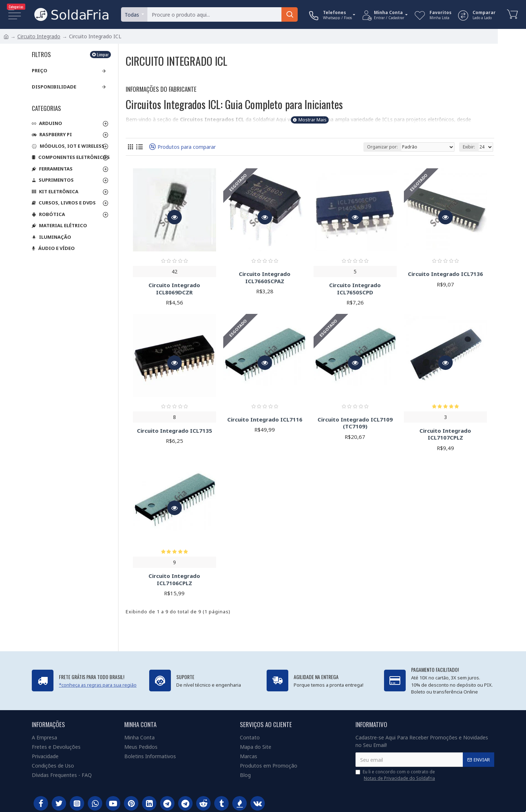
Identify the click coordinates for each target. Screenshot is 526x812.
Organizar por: (382, 147)
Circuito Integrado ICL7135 (174, 431)
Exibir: (469, 147)
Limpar (103, 54)
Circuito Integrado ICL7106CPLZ (174, 580)
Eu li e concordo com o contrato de (396, 775)
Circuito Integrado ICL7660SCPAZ (265, 278)
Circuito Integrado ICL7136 (445, 274)
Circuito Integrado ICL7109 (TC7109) (355, 423)
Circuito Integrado (39, 36)
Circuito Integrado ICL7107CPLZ (445, 434)
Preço (40, 70)
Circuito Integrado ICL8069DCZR (174, 289)
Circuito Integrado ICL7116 (265, 420)
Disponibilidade (54, 87)
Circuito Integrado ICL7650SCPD (355, 289)
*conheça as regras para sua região (98, 685)
